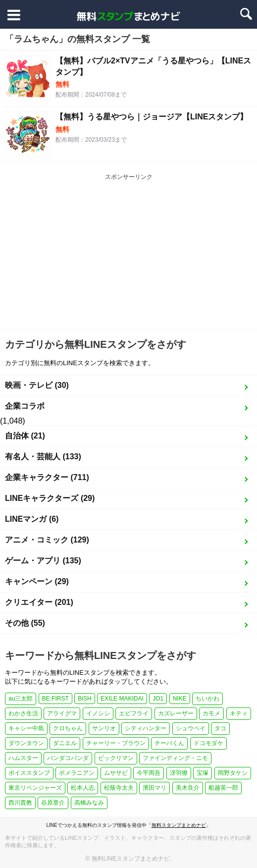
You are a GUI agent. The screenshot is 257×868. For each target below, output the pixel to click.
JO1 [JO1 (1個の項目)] (158, 699)
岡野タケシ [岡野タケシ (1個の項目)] (233, 773)
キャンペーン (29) (37, 581)
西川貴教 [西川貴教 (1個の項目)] (20, 803)
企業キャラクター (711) (47, 477)
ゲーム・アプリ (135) (43, 561)
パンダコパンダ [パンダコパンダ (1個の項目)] (68, 758)
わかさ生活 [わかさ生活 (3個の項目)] (23, 713)
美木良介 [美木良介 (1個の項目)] (188, 788)
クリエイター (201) (39, 602)
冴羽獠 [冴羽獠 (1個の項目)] (179, 773)
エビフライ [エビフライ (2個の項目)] (134, 713)
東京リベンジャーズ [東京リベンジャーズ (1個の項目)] (35, 788)
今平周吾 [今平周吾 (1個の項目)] (149, 773)
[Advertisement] (128, 256)
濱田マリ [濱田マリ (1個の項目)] (154, 788)
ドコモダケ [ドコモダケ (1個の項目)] (208, 743)
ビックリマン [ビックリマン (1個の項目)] (116, 758)
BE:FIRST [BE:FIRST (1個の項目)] (55, 699)
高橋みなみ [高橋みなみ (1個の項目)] (89, 803)
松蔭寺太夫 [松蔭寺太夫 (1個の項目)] (119, 788)
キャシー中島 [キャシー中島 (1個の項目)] (26, 728)
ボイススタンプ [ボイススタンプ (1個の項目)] (29, 773)
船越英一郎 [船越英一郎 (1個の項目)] (223, 788)
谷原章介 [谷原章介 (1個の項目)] (53, 803)
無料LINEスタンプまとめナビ (131, 859)
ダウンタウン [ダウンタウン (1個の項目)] (26, 743)
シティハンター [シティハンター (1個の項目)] (146, 728)
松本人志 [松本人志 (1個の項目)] (83, 788)
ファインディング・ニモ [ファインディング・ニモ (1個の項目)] (175, 758)
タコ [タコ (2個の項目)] (220, 728)
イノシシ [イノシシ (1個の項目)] (98, 713)
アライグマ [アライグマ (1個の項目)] (62, 713)
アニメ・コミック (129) (47, 540)
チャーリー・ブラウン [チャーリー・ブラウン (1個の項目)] (116, 743)
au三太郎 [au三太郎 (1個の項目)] (21, 699)
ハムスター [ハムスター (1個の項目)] (23, 758)
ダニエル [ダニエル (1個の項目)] (65, 743)
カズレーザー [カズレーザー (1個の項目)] (176, 713)
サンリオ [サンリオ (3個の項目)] (104, 728)
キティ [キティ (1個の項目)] (239, 713)
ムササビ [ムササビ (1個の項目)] (116, 773)
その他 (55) (25, 623)
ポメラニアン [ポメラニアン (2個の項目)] (77, 773)
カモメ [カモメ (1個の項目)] (211, 713)
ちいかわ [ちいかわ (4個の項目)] (207, 699)
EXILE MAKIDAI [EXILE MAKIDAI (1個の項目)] (122, 699)
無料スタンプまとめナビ (179, 825)
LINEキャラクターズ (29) (50, 498)
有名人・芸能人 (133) (43, 457)
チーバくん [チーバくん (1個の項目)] (169, 743)
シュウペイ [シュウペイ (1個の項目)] (191, 728)
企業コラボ (25, 406)
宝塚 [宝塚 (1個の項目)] (203, 773)
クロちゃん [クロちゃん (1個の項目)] (68, 728)
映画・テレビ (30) (37, 385)
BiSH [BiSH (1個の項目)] (84, 699)
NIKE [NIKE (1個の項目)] (180, 699)
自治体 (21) (25, 436)
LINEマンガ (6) (32, 519)
